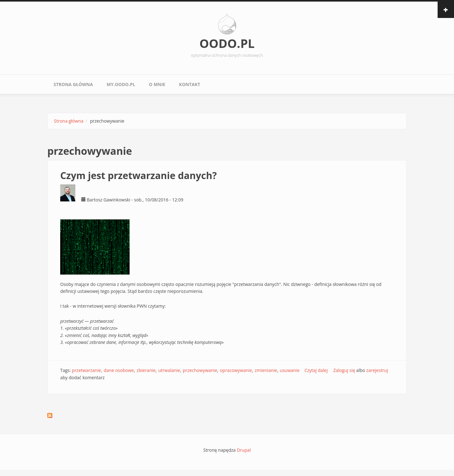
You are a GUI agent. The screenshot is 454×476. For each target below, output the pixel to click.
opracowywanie (236, 370)
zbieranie (146, 370)
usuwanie (290, 370)
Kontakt (190, 84)
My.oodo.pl (121, 84)
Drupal (244, 450)
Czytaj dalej (316, 370)
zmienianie (266, 370)
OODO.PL (227, 43)
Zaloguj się (344, 370)
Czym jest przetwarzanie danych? (139, 175)
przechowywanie (200, 370)
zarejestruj (377, 370)
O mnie (157, 84)
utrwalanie (169, 370)
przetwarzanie (86, 370)
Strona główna (73, 84)
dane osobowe (119, 370)
